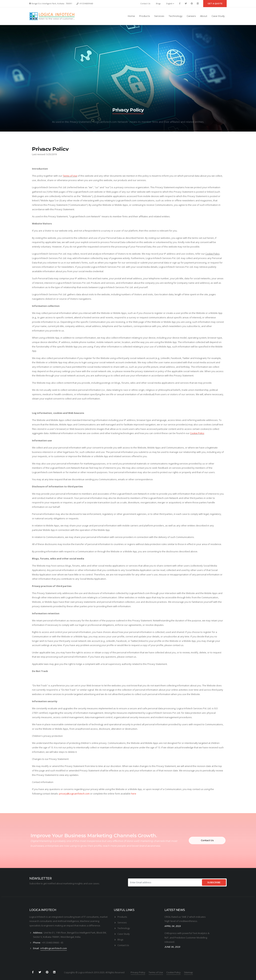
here (134, 794)
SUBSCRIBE (214, 882)
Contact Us (145, 4)
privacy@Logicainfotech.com (74, 794)
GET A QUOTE (215, 4)
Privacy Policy (138, 972)
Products (145, 16)
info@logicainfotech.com (54, 948)
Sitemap (188, 972)
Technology (175, 16)
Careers (191, 16)
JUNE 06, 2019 (172, 947)
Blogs (158, 4)
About (204, 16)
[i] (136, 263)
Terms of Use (70, 176)
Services (159, 16)
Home (131, 16)
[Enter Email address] (165, 882)
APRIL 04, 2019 (173, 926)
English (170, 4)
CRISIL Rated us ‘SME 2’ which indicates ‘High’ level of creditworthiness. (185, 919)
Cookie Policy (212, 254)
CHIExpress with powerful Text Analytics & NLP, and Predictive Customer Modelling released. (187, 937)
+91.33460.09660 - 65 (53, 943)
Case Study (218, 16)
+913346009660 (86, 4)
